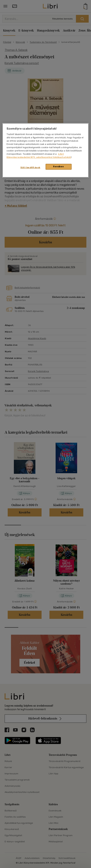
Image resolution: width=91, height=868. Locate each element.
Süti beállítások (30, 168)
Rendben (58, 167)
